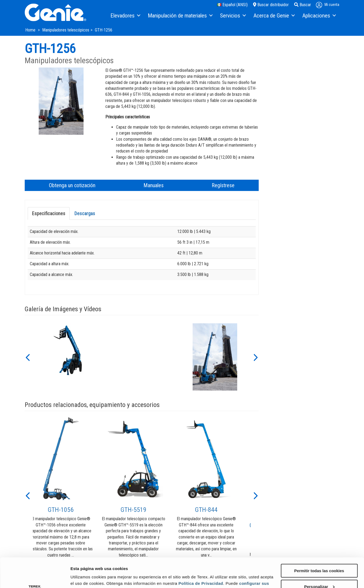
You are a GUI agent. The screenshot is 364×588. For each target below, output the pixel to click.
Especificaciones (49, 213)
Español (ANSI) (232, 5)
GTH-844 (206, 510)
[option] (69, 357)
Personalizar (319, 559)
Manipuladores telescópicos (66, 30)
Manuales (154, 185)
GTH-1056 (61, 510)
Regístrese (223, 185)
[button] (27, 357)
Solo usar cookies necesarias (319, 575)
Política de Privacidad (201, 556)
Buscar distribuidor (271, 5)
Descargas (85, 213)
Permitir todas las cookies (319, 543)
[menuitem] (125, 16)
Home (31, 30)
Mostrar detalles (86, 577)
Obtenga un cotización (72, 185)
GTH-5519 (134, 510)
